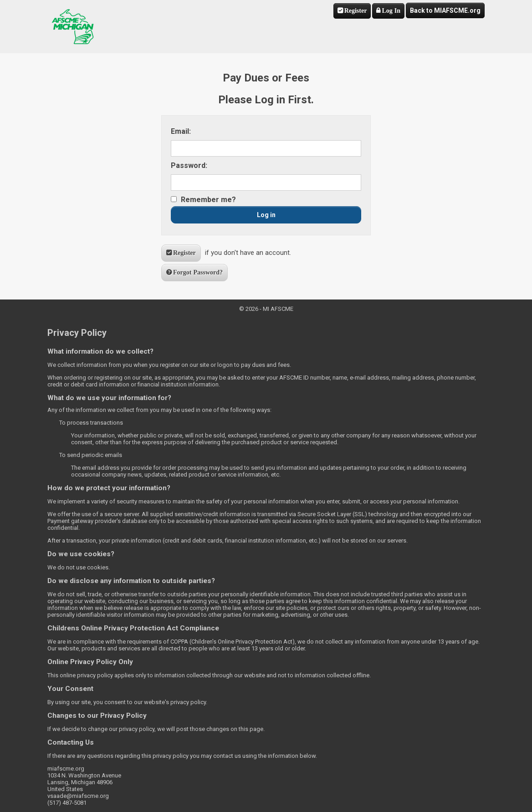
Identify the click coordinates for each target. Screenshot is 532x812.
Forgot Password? (198, 272)
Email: (181, 131)
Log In (391, 10)
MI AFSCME (73, 27)
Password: (189, 165)
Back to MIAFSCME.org (445, 10)
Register (356, 10)
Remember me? (208, 200)
